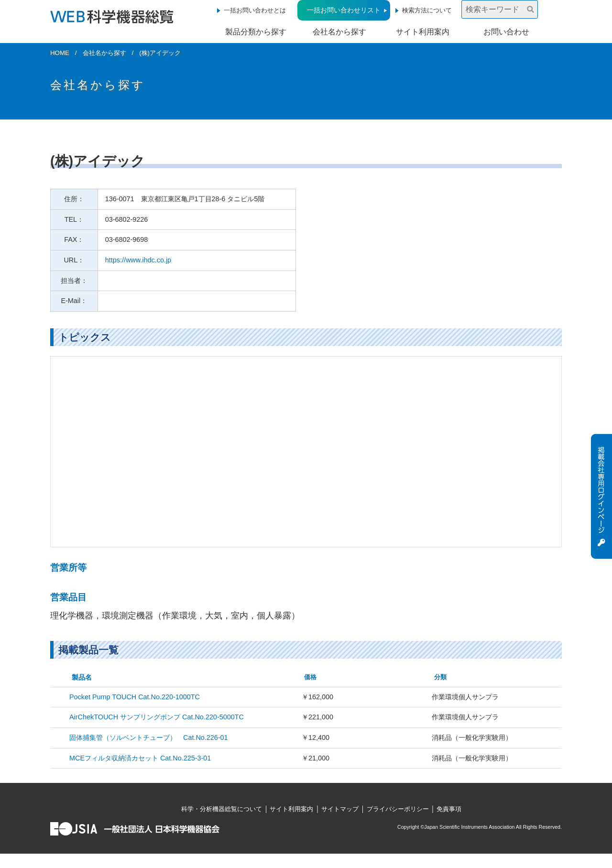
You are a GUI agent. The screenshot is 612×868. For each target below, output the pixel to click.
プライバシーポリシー (398, 809)
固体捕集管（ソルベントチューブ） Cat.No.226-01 (149, 738)
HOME (60, 53)
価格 (310, 677)
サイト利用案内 (423, 32)
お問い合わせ (506, 32)
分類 (440, 677)
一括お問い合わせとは (255, 10)
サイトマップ (340, 809)
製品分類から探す (256, 32)
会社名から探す (339, 32)
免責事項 (449, 809)
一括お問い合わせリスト (344, 10)
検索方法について (427, 10)
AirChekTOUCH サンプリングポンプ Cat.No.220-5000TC (157, 717)
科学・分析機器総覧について (222, 809)
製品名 (82, 677)
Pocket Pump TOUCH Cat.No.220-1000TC (135, 697)
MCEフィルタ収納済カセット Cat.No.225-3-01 (140, 758)
